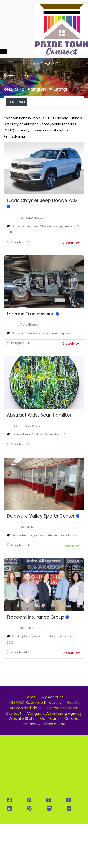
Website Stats (22, 762)
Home (31, 63)
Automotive (35, 261)
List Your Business (63, 752)
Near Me (27, 123)
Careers (72, 762)
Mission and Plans (26, 752)
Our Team (49, 762)
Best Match (56, 123)
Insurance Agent (33, 671)
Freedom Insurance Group (38, 661)
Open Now (42, 113)
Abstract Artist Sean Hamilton (40, 459)
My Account (52, 741)
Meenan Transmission (33, 358)
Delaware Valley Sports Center (43, 560)
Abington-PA (20, 286)
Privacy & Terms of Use (44, 768)
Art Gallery (33, 469)
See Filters (16, 102)
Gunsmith (28, 570)
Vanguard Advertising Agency (55, 757)
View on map (19, 75)
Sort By (52, 134)
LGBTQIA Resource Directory (35, 746)
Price (16, 113)
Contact (14, 757)
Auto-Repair (30, 368)
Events (73, 746)
